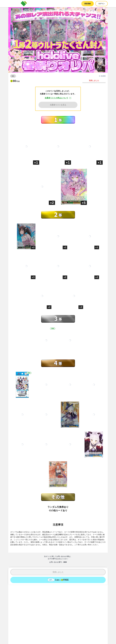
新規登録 (88, 4)
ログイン (102, 4)
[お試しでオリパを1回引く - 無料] (58, 580)
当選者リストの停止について (58, 98)
